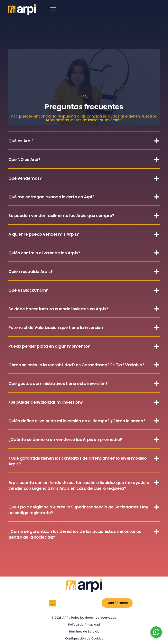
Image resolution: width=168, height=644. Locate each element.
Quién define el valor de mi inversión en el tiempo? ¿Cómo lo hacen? (77, 421)
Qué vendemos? (25, 178)
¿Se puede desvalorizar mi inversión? (46, 402)
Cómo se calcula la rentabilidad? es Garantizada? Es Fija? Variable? (76, 365)
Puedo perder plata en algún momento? (49, 346)
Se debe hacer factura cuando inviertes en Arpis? (58, 309)
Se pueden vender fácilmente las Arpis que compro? (61, 216)
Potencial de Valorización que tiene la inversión (56, 328)
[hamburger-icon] (53, 9)
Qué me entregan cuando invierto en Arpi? (51, 197)
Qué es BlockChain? (28, 290)
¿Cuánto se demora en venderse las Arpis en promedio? (65, 440)
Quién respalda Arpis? (31, 272)
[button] (84, 141)
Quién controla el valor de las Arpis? (44, 253)
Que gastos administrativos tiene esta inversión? (58, 384)
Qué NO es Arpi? (24, 160)
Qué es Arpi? (21, 141)
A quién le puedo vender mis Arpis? (44, 234)
